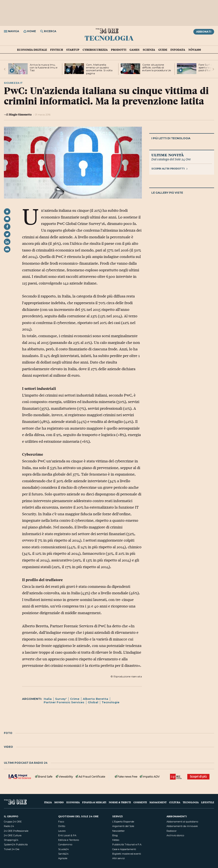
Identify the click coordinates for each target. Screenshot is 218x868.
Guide (163, 50)
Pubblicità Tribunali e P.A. (127, 844)
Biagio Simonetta (20, 114)
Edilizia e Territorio (69, 840)
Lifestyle (208, 802)
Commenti (140, 802)
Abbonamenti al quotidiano (182, 822)
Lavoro (62, 831)
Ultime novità (168, 155)
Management (158, 802)
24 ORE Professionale (16, 831)
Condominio (65, 844)
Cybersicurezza (95, 50)
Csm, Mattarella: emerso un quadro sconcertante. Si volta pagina (99, 69)
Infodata (178, 50)
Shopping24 (11, 840)
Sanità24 (63, 854)
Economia (73, 802)
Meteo (116, 840)
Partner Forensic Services (64, 702)
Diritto (62, 826)
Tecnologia (109, 38)
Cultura (175, 802)
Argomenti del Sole (123, 826)
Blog (115, 835)
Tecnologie (111, 702)
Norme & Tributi (120, 802)
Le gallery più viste (167, 193)
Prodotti (119, 50)
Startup (73, 50)
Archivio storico (175, 835)
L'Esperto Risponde (123, 822)
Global (93, 702)
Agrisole (63, 858)
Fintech (57, 50)
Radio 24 (9, 826)
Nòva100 (195, 50)
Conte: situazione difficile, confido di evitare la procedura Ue (157, 67)
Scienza (149, 50)
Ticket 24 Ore (12, 849)
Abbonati (204, 32)
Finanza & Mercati (94, 802)
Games (135, 50)
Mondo (59, 802)
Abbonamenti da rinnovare (182, 826)
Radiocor (172, 831)
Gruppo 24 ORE (13, 822)
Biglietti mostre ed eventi (127, 854)
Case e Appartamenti (124, 849)
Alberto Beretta (95, 699)
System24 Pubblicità (16, 844)
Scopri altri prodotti (169, 169)
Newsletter (118, 831)
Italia (48, 699)
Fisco (61, 822)
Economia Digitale (32, 50)
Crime (75, 699)
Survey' (61, 699)
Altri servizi (119, 858)
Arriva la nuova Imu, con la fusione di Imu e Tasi (44, 67)
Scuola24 (63, 849)
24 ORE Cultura (13, 835)
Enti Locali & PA (67, 835)
